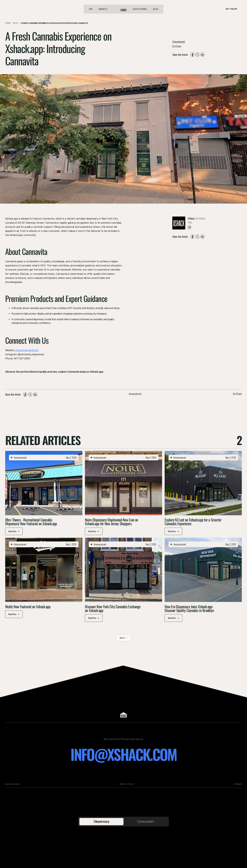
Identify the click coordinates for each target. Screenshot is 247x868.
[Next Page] (124, 638)
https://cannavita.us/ (26, 350)
